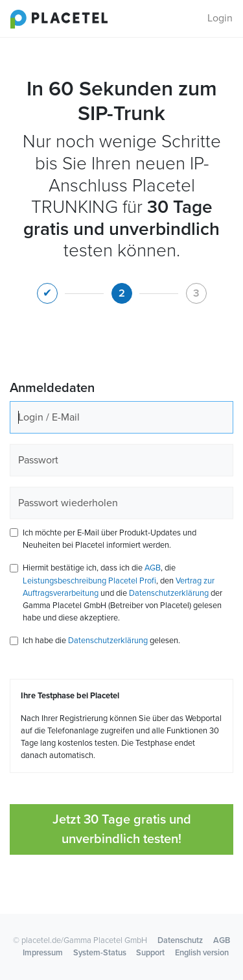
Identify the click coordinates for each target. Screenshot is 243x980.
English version (202, 953)
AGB (153, 568)
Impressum (43, 953)
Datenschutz (180, 940)
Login (220, 18)
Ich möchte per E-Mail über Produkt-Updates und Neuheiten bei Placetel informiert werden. (110, 539)
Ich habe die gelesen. (101, 641)
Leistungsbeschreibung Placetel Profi (89, 581)
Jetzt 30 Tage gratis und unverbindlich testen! (122, 829)
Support (150, 953)
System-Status (100, 953)
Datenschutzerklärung (169, 593)
